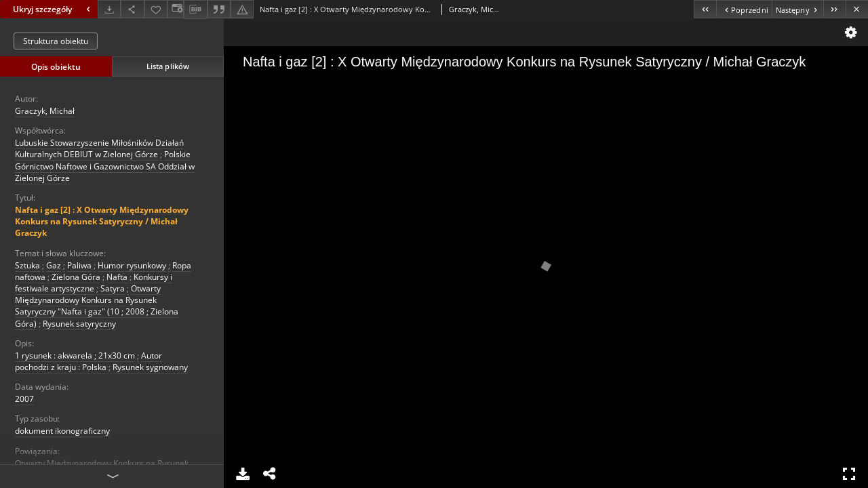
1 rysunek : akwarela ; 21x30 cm (75, 355)
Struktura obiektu (56, 41)
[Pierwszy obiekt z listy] (705, 9)
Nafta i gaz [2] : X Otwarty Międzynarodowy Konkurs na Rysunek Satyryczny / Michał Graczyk (102, 221)
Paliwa (79, 265)
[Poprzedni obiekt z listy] (744, 9)
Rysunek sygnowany (150, 367)
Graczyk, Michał (45, 111)
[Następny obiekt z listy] (797, 9)
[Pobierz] (109, 9)
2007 (24, 399)
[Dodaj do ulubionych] (156, 9)
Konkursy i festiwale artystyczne (94, 283)
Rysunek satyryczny (79, 324)
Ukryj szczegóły (53, 9)
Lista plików (168, 66)
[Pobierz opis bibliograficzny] (195, 9)
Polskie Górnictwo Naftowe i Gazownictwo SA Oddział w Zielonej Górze (105, 166)
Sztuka (27, 265)
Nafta (117, 277)
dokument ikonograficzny (62, 431)
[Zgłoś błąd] (242, 9)
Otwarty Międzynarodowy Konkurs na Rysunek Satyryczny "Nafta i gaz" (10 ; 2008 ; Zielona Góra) (97, 306)
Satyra (113, 288)
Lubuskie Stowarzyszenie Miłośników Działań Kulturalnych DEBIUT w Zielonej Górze (99, 148)
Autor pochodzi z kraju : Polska (88, 361)
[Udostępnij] (132, 9)
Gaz (54, 265)
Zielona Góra (76, 277)
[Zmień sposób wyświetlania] (176, 9)
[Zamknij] (857, 9)
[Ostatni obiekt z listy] (834, 9)
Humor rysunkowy (132, 265)
